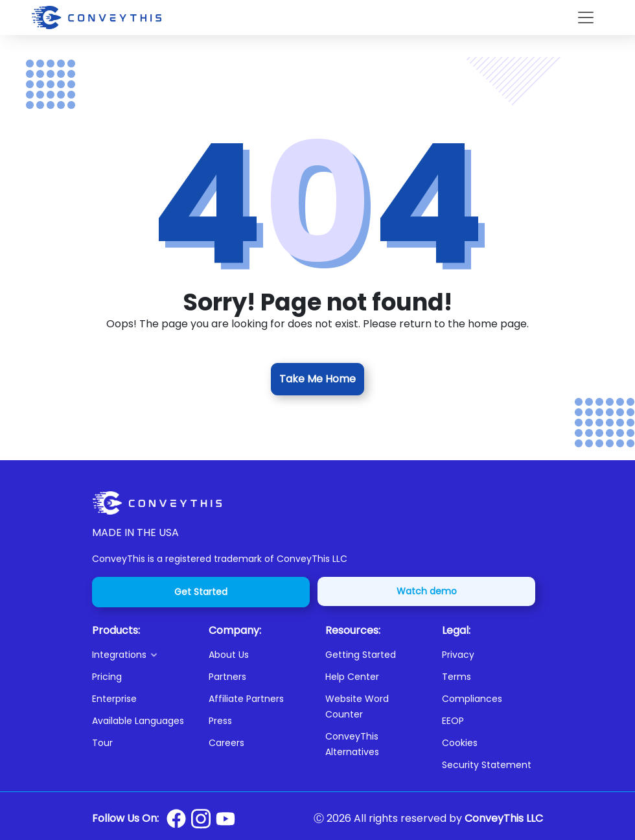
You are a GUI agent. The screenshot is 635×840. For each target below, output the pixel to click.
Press (220, 721)
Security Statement (487, 765)
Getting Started (361, 655)
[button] (143, 655)
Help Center (352, 677)
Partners (227, 677)
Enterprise (114, 699)
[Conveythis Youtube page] (225, 819)
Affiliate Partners (246, 699)
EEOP (453, 721)
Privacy (458, 655)
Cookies (460, 743)
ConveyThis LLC (504, 818)
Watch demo (427, 591)
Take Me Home (317, 379)
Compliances (472, 699)
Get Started (201, 592)
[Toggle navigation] (586, 17)
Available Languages (138, 721)
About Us (229, 655)
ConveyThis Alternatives (352, 744)
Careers (226, 743)
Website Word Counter (357, 706)
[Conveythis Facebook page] (176, 819)
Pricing (107, 677)
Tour (102, 743)
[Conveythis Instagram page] (201, 819)
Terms (456, 677)
